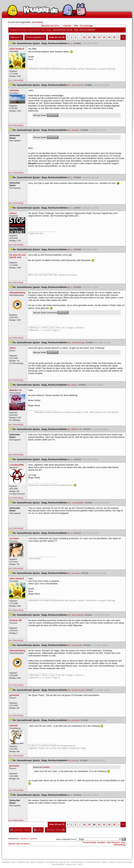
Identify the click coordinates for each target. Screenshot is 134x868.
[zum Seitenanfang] (16, 80)
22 (104, 37)
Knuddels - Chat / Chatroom (109, 843)
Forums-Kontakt (89, 843)
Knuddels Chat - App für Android (30, 862)
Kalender (67, 26)
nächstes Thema (56, 830)
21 (99, 37)
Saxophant (33, 839)
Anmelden (37, 22)
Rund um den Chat (36, 30)
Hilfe (76, 26)
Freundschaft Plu (93, 862)
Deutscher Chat (9, 862)
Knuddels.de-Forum (18, 30)
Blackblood (24, 839)
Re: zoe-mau (74, 573)
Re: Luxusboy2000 (75, 503)
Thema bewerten (35, 37)
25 (114, 37)
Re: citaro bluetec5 (75, 85)
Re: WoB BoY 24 (75, 429)
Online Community (124, 862)
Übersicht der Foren (50, 26)
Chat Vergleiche (58, 864)
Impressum (71, 864)
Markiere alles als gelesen (19, 844)
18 (84, 37)
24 (109, 37)
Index (38, 830)
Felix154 (46, 767)
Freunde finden (77, 862)
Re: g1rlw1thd (74, 720)
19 (89, 37)
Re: (70, 43)
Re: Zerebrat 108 (75, 645)
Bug (49, 30)
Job (80, 864)
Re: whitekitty (73, 130)
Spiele (105, 862)
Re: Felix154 (73, 760)
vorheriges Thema (20, 830)
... (80, 37)
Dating (112, 862)
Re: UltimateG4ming (76, 343)
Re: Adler (72, 385)
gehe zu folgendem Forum (66, 839)
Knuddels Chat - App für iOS (57, 862)
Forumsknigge (86, 26)
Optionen (16, 37)
